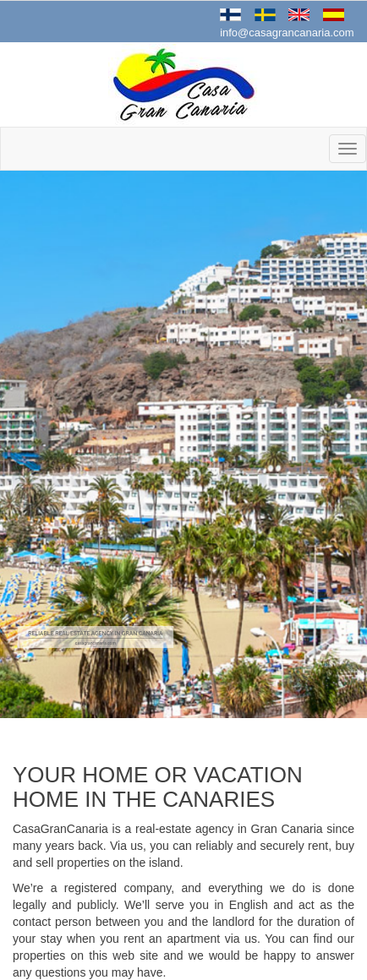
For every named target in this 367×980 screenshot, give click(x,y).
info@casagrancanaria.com (287, 33)
